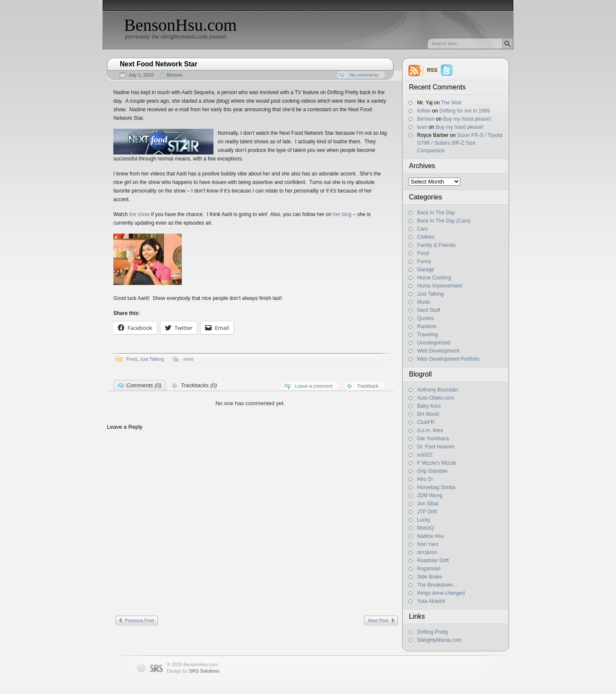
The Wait (451, 103)
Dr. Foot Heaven (436, 447)
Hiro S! (425, 479)
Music (424, 302)
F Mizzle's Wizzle (437, 463)
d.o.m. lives (430, 430)
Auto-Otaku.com (436, 398)
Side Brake (430, 577)
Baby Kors (429, 406)
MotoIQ (425, 528)
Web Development (438, 351)
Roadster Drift (433, 561)
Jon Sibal (428, 504)
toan (422, 127)
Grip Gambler (432, 471)
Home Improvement (440, 286)
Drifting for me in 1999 (465, 111)
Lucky (424, 520)
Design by (193, 671)
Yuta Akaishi (431, 601)
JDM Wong (430, 495)
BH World (428, 414)
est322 (425, 455)
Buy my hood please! (467, 119)
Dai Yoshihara (433, 439)
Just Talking (430, 294)
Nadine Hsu (431, 536)
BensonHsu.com (180, 25)
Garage (426, 270)
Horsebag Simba (436, 487)
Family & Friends (436, 245)
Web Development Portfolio (448, 359)
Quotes (425, 318)
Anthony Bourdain (437, 390)
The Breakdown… (438, 585)
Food (423, 253)
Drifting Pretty (433, 632)
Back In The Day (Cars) (444, 221)
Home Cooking (434, 278)
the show (139, 214)
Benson (426, 119)
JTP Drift (427, 512)
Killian (424, 111)
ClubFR (426, 422)
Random (427, 326)
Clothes (426, 237)
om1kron (427, 552)
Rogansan (429, 569)
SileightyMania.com (439, 640)
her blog (342, 214)
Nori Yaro (428, 544)
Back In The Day (436, 213)
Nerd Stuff (429, 310)
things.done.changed (441, 593)
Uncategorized (434, 343)
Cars (422, 229)
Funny (424, 261)
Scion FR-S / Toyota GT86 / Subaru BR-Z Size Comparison (460, 143)
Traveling (428, 335)
